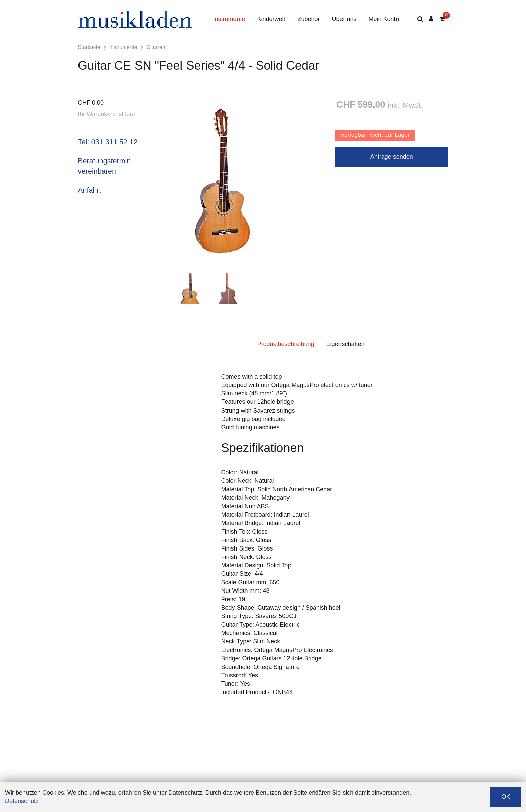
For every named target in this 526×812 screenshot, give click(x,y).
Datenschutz (22, 801)
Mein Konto (384, 19)
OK (506, 797)
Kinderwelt (271, 19)
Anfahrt (90, 190)
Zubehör (308, 19)
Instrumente (229, 19)
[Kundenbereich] (431, 19)
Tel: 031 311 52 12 (108, 142)
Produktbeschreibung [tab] (285, 344)
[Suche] (420, 19)
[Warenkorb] (442, 19)
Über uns (344, 19)
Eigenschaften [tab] (346, 344)
